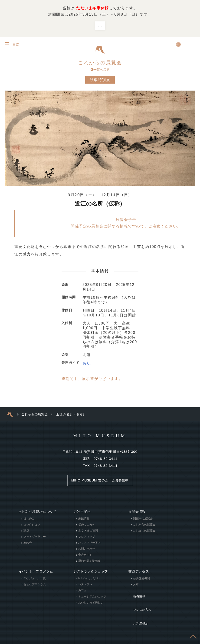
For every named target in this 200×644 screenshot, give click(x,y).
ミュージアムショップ (92, 598)
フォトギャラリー (35, 538)
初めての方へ (87, 526)
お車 (136, 586)
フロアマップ (87, 538)
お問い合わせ (87, 550)
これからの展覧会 (100, 67)
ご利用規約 (137, 608)
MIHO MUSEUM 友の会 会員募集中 (100, 482)
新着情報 (135, 594)
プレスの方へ (139, 601)
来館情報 (84, 520)
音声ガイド (85, 556)
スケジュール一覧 (35, 580)
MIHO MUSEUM (100, 437)
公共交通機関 (141, 580)
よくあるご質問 (88, 532)
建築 (26, 532)
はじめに (29, 520)
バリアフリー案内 (89, 544)
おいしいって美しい (91, 604)
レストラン (85, 586)
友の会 (28, 544)
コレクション (32, 526)
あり (87, 364)
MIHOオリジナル (89, 580)
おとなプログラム (35, 586)
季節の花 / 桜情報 (89, 563)
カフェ (82, 592)
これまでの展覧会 (144, 532)
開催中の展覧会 (143, 520)
